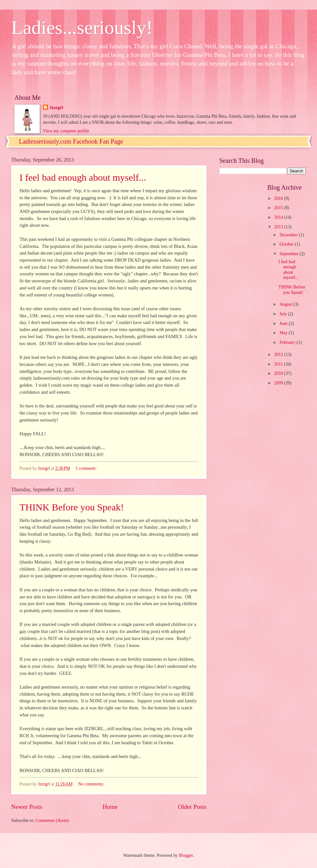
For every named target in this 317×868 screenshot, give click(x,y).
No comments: (92, 784)
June (284, 324)
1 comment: (87, 468)
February (288, 342)
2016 (279, 198)
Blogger (186, 855)
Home (110, 807)
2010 (279, 373)
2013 (279, 227)
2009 (279, 383)
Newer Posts (27, 807)
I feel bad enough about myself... (83, 177)
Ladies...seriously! (82, 28)
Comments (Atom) (52, 821)
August (286, 304)
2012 (279, 355)
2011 (279, 364)
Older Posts (192, 807)
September (289, 254)
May (284, 333)
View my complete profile (66, 131)
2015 (279, 208)
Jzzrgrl (56, 108)
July (284, 314)
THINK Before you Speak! (72, 507)
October (287, 244)
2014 (279, 217)
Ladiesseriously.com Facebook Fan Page (71, 141)
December (289, 235)
